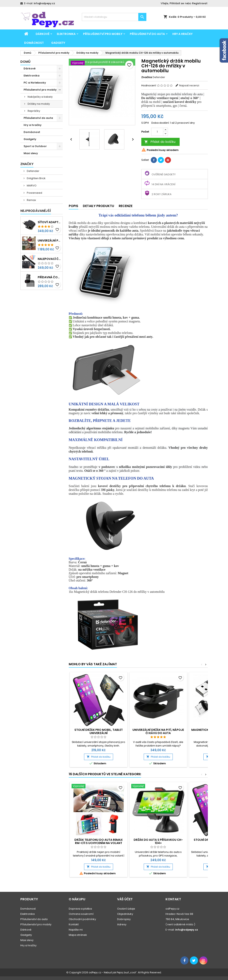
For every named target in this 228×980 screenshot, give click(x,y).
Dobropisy (124, 919)
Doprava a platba (80, 909)
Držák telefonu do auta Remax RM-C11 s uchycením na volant (99, 841)
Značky (27, 164)
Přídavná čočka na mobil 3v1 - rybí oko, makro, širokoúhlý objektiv (49, 277)
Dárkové (43, 34)
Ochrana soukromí (81, 914)
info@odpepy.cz (44, 3)
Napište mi (76, 930)
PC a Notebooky (35, 83)
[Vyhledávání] (114, 17)
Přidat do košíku (160, 142)
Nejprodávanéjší (36, 211)
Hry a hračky (182, 34)
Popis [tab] (73, 206)
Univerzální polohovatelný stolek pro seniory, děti (49, 241)
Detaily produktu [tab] (98, 206)
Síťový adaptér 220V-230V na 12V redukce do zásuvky (49, 222)
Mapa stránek (78, 935)
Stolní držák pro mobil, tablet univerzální (99, 731)
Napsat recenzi (189, 85)
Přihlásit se (177, 3)
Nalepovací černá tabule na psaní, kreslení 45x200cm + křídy (49, 259)
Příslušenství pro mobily (103, 34)
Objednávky (125, 914)
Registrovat (200, 3)
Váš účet (125, 899)
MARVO (31, 186)
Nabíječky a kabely (40, 97)
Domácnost (34, 43)
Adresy (122, 924)
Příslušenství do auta (147, 34)
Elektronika (66, 34)
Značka (147, 77)
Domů (25, 62)
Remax (31, 200)
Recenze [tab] (126, 206)
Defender (33, 171)
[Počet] (157, 132)
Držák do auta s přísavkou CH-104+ (158, 841)
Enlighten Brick (36, 178)
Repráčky (34, 111)
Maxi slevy (31, 153)
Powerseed (34, 193)
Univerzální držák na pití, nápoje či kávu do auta (158, 731)
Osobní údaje (126, 909)
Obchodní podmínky (82, 919)
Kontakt (74, 924)
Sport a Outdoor (35, 146)
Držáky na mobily (39, 104)
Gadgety (58, 43)
